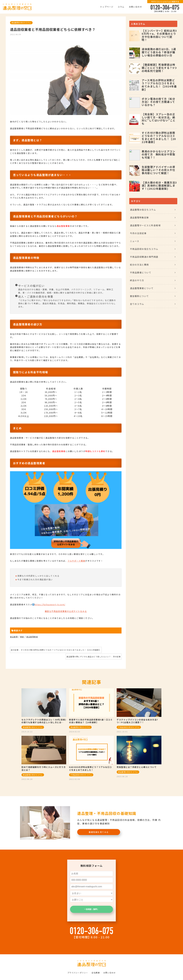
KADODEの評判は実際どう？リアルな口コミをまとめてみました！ (90, 768)
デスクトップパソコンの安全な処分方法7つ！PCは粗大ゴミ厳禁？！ (137, 721)
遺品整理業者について (142, 288)
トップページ (107, 7)
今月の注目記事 (138, 233)
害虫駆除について (139, 296)
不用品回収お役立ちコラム (144, 249)
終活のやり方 (137, 280)
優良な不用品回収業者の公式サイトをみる (66, 611)
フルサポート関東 (76, 561)
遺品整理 (14, 637)
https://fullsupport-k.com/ (50, 604)
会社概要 (96, 973)
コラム (121, 7)
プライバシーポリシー (78, 973)
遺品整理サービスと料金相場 (145, 225)
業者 (22, 637)
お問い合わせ (135, 7)
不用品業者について (141, 272)
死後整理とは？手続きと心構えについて (137, 767)
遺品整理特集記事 (139, 217)
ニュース (135, 241)
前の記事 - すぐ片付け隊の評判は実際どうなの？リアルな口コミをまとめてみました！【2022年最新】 (56, 650)
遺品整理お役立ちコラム (21, 23)
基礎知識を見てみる (99, 832)
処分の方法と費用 (139, 265)
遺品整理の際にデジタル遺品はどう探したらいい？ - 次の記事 (94, 657)
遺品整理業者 (32, 637)
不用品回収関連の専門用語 (144, 257)
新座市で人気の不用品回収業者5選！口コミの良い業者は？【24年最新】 (91, 721)
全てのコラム (137, 304)
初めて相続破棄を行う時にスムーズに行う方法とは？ (44, 768)
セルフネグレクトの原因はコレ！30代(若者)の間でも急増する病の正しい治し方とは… (44, 721)
